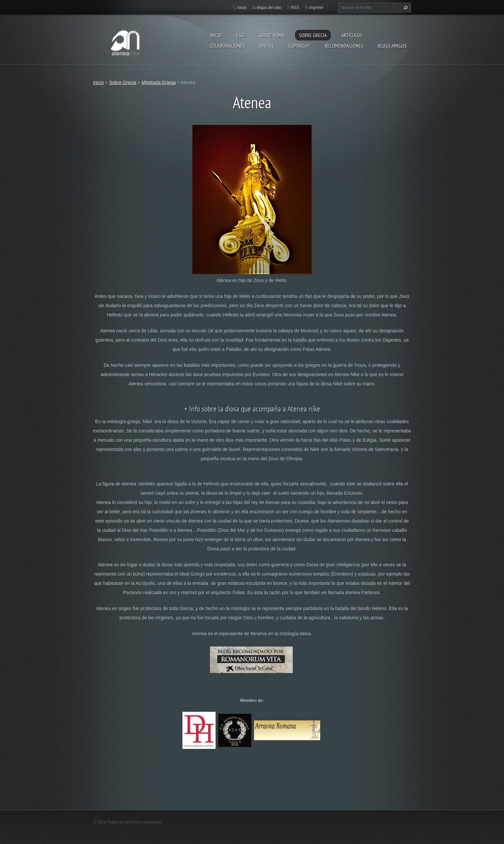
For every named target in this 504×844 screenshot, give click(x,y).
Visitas (267, 46)
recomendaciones (344, 46)
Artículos (352, 35)
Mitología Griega (159, 83)
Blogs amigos (392, 46)
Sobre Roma (272, 35)
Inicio (216, 35)
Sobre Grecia (313, 35)
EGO (240, 35)
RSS (295, 8)
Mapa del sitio (269, 8)
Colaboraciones (227, 46)
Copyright (299, 46)
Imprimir (316, 8)
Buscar (405, 8)
